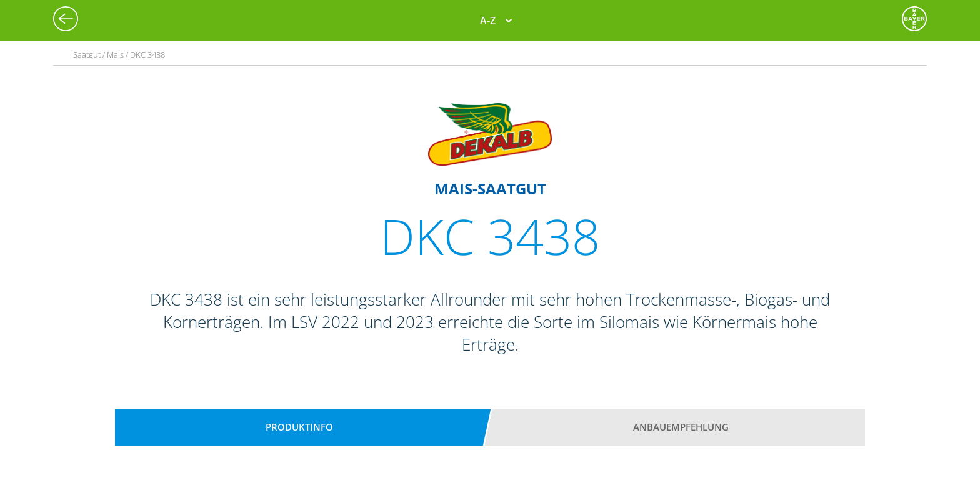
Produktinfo (299, 427)
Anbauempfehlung (681, 427)
